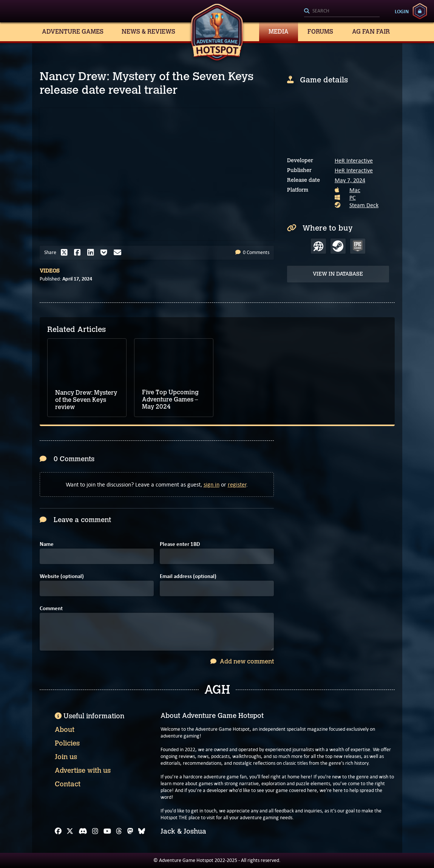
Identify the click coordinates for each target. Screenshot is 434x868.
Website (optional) (62, 576)
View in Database (338, 274)
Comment (51, 608)
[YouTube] (107, 831)
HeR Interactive (354, 160)
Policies (67, 743)
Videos (50, 271)
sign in (212, 484)
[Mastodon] (130, 831)
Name (47, 544)
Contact (68, 784)
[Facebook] (58, 831)
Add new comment (242, 661)
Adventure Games (73, 32)
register (237, 484)
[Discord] (83, 831)
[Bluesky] (142, 831)
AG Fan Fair (371, 32)
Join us (66, 757)
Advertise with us (83, 770)
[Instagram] (95, 831)
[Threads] (119, 831)
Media (279, 32)
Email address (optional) (188, 576)
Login (402, 11)
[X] (70, 831)
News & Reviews (148, 32)
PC (353, 198)
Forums (320, 32)
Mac (355, 190)
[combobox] (342, 11)
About (65, 730)
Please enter (180, 544)
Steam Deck (364, 205)
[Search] (342, 11)
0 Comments (252, 252)
